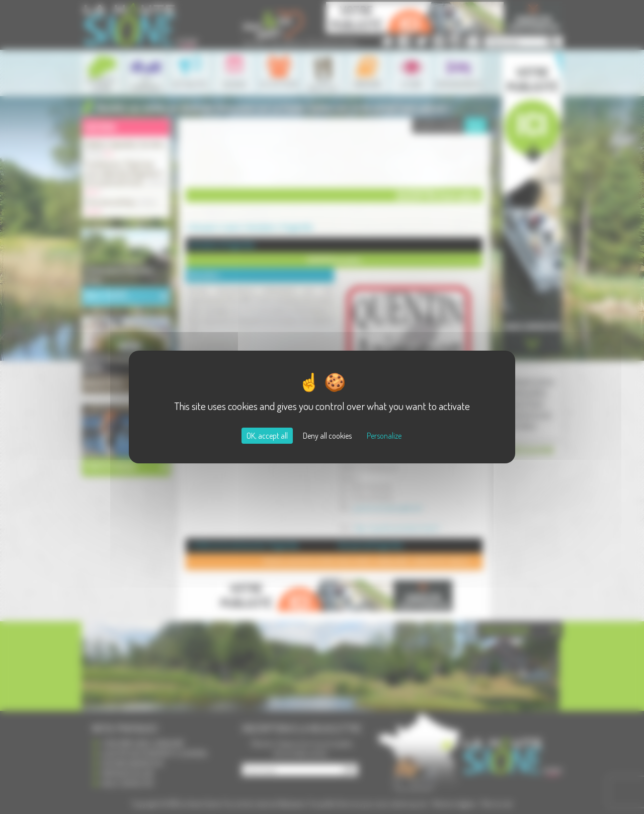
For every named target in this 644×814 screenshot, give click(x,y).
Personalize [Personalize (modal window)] (384, 436)
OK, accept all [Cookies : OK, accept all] (267, 436)
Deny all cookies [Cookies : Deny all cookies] (327, 436)
